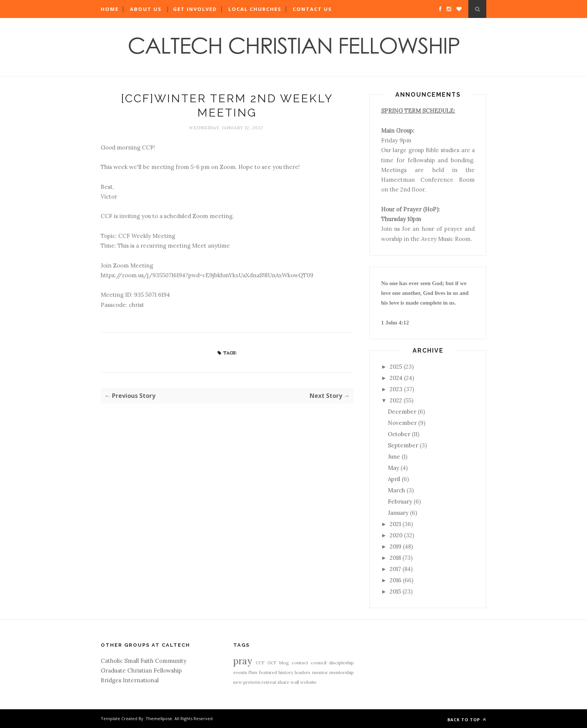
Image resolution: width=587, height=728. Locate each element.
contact (300, 663)
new (238, 682)
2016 (396, 580)
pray (243, 661)
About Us (146, 9)
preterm (252, 682)
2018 (395, 558)
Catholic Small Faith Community (144, 661)
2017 (395, 569)
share (283, 682)
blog (284, 663)
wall (295, 682)
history (286, 672)
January (398, 513)
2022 (396, 400)
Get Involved (195, 9)
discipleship (341, 663)
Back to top (467, 720)
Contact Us (312, 9)
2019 (396, 546)
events (240, 672)
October (399, 434)
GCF (272, 663)
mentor (320, 672)
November (402, 423)
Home (110, 9)
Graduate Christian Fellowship (141, 670)
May (393, 468)
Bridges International (130, 680)
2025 (396, 367)
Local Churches (255, 9)
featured (268, 672)
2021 (395, 524)
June (394, 457)
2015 (395, 591)
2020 (396, 535)
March (396, 490)
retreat (269, 682)
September (403, 445)
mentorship (342, 672)
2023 (396, 389)
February (400, 502)
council (319, 663)
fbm (253, 672)
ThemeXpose (159, 718)
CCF (260, 663)
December (402, 412)
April (394, 479)
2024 (396, 378)
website (308, 682)
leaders (302, 672)
